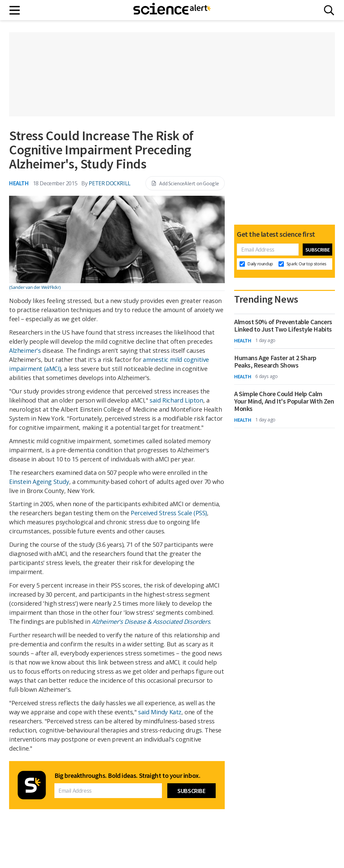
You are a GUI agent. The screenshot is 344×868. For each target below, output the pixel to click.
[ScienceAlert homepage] (172, 10)
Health (19, 183)
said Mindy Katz (160, 712)
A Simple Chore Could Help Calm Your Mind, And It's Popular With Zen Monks (284, 401)
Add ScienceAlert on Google (185, 183)
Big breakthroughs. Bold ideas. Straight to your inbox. (127, 776)
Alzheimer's (25, 350)
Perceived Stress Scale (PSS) (169, 513)
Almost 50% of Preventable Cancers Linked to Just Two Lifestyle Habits (283, 326)
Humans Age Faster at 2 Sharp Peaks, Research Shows (275, 362)
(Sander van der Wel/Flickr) (35, 287)
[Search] (329, 10)
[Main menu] (15, 10)
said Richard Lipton (176, 400)
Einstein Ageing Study (39, 482)
